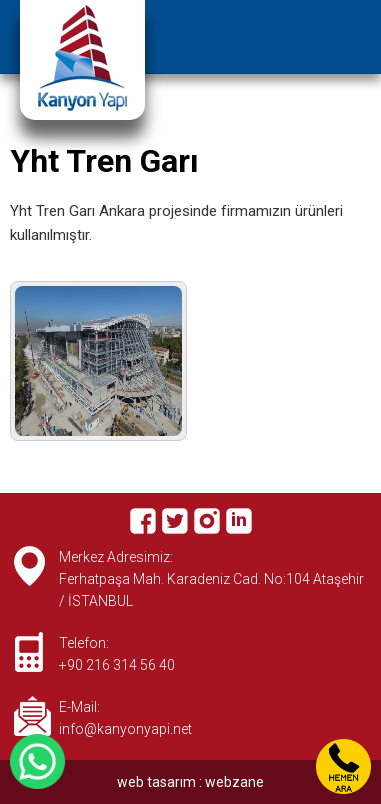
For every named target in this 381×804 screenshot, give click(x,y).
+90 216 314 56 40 (117, 665)
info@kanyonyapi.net (125, 729)
